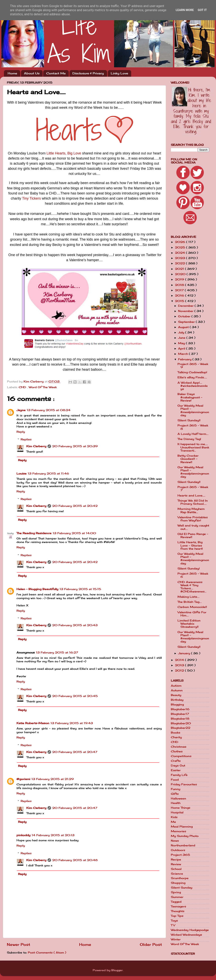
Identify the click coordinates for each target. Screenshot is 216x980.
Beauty (176, 695)
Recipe (176, 860)
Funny (176, 789)
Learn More (185, 10)
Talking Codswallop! (192, 372)
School (176, 869)
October (185, 316)
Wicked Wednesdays (186, 935)
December (186, 306)
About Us (32, 73)
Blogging (177, 704)
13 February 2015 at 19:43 (72, 723)
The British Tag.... (190, 602)
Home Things (181, 808)
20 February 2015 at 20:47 (75, 752)
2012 (180, 671)
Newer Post (19, 944)
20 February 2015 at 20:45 (75, 696)
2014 (180, 660)
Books (176, 733)
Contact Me (56, 73)
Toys (174, 921)
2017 (180, 290)
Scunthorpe (180, 878)
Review (176, 864)
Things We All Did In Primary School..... (193, 502)
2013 (180, 665)
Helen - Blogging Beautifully (37, 589)
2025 (181, 247)
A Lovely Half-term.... (193, 434)
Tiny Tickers (32, 198)
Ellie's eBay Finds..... (192, 377)
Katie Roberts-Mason (33, 723)
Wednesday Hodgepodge (190, 930)
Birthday (177, 700)
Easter (176, 770)
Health (176, 803)
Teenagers (178, 906)
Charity (176, 737)
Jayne (21, 410)
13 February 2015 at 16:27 (57, 652)
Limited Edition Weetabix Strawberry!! (189, 624)
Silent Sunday (182, 888)
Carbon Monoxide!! (192, 607)
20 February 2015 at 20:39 (75, 446)
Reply (21, 432)
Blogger (117, 970)
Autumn (177, 690)
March (184, 354)
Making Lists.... (189, 597)
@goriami (23, 779)
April (182, 349)
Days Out (178, 766)
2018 (180, 285)
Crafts (176, 761)
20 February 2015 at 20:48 (75, 860)
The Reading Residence (34, 533)
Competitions (181, 756)
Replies (26, 440)
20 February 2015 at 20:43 (75, 625)
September (187, 322)
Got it (202, 10)
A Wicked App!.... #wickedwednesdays (193, 386)
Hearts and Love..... (191, 495)
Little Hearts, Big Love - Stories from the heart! (190, 545)
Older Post (151, 944)
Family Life (179, 775)
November (186, 311)
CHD (23, 387)
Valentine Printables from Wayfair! (193, 519)
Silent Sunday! (189, 568)
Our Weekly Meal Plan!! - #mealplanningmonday (193, 410)
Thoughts (178, 911)
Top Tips (177, 916)
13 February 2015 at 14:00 (74, 533)
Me (173, 822)
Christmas (179, 747)
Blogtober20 (181, 723)
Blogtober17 (180, 714)
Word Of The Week (43, 387)
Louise (22, 474)
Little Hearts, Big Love (64, 153)
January (185, 653)
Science (177, 874)
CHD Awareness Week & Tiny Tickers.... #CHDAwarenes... (192, 587)
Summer (177, 897)
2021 (180, 269)
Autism (176, 686)
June (182, 338)
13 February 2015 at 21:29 (53, 779)
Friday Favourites (184, 784)
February (185, 359)
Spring (176, 892)
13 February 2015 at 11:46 (48, 474)
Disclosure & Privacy (88, 73)
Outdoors (178, 850)
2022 (180, 263)
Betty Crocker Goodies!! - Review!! (188, 459)
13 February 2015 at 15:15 (80, 589)
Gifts (175, 794)
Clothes (177, 751)
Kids (174, 817)
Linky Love (119, 73)
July (182, 332)
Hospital (177, 812)
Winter (176, 939)
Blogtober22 (181, 728)
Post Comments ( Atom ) (47, 953)
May (182, 343)
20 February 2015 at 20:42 (75, 506)
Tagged (176, 902)
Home (12, 73)
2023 (180, 258)
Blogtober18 (180, 719)
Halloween (178, 798)
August (184, 327)
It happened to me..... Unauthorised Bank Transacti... (193, 447)
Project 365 (180, 855)
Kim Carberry (36, 446)
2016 (180, 296)
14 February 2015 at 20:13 (53, 835)
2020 (181, 274)
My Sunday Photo (185, 836)
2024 (180, 253)
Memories (178, 831)
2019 (180, 279)
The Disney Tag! (189, 439)
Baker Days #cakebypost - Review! (190, 397)
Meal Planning (182, 827)
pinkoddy (23, 835)
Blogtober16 (180, 709)
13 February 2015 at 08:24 (49, 410)
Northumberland (183, 845)
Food (175, 780)
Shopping (178, 883)
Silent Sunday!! (189, 420)
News (175, 841)
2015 (180, 301)
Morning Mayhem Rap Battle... (191, 510)
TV (173, 925)
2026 (181, 242)
